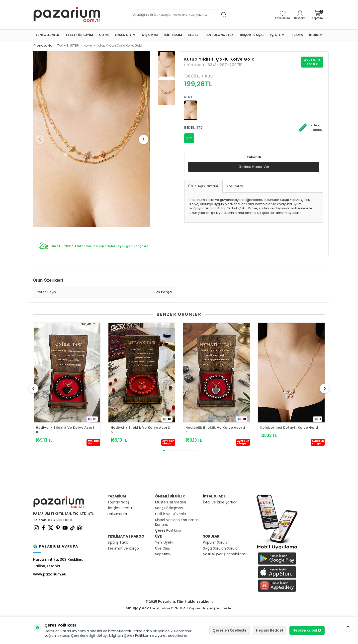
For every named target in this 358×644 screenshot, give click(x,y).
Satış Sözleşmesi (169, 508)
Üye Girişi (163, 548)
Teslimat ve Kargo (123, 548)
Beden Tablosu (310, 128)
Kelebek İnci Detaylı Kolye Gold (289, 428)
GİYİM (104, 35)
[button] (42, 139)
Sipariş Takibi (118, 542)
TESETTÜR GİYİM (79, 35)
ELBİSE (193, 35)
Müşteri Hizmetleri (171, 502)
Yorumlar (235, 186)
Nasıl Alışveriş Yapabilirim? (225, 554)
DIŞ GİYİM (150, 35)
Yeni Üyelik (164, 542)
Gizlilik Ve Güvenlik (171, 514)
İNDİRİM (316, 35)
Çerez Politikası (168, 530)
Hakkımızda (117, 514)
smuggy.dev (137, 608)
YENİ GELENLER (47, 35)
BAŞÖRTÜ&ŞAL (252, 35)
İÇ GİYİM (277, 35)
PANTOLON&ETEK (219, 35)
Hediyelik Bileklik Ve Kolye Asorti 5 (140, 430)
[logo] (67, 15)
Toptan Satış (118, 502)
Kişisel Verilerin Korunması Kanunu (177, 522)
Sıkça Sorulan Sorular (221, 548)
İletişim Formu (120, 508)
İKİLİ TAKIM (173, 35)
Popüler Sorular (216, 542)
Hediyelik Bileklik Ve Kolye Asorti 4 (215, 430)
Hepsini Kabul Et (307, 630)
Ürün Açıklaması (203, 186)
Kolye (88, 46)
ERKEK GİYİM (125, 35)
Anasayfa (43, 46)
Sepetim (162, 554)
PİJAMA (297, 35)
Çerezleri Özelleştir (230, 630)
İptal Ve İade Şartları (220, 502)
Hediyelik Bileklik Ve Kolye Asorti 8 (66, 430)
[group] (92, 139)
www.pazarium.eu (50, 574)
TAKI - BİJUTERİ (68, 46)
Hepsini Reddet (270, 630)
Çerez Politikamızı (139, 636)
